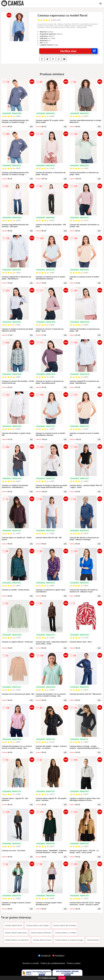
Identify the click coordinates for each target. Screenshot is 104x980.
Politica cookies (74, 963)
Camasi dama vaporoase (16, 933)
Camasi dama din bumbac (65, 925)
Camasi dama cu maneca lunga (69, 940)
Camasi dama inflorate (41, 933)
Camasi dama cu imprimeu (17, 940)
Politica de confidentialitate (53, 963)
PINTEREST (58, 956)
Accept (62, 978)
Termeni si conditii (31, 963)
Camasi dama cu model (66, 933)
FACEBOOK (44, 956)
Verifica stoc (79, 51)
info (31, 126)
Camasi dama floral (13, 925)
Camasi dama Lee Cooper (37, 925)
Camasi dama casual (42, 940)
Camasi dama (93, 940)
